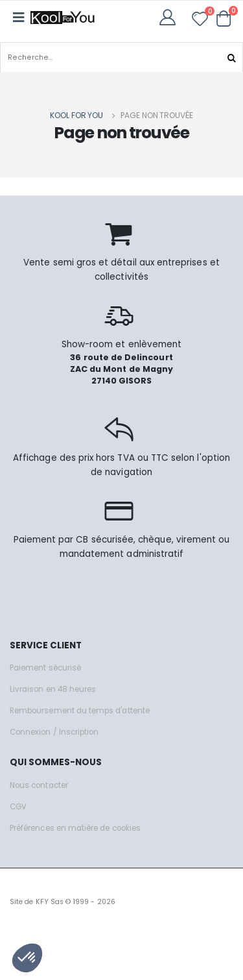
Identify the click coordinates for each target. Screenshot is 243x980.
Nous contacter (39, 785)
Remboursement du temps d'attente (80, 711)
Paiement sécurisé (45, 668)
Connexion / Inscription (54, 732)
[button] (224, 18)
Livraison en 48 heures (53, 689)
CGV (18, 807)
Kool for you (76, 115)
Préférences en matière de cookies (75, 828)
